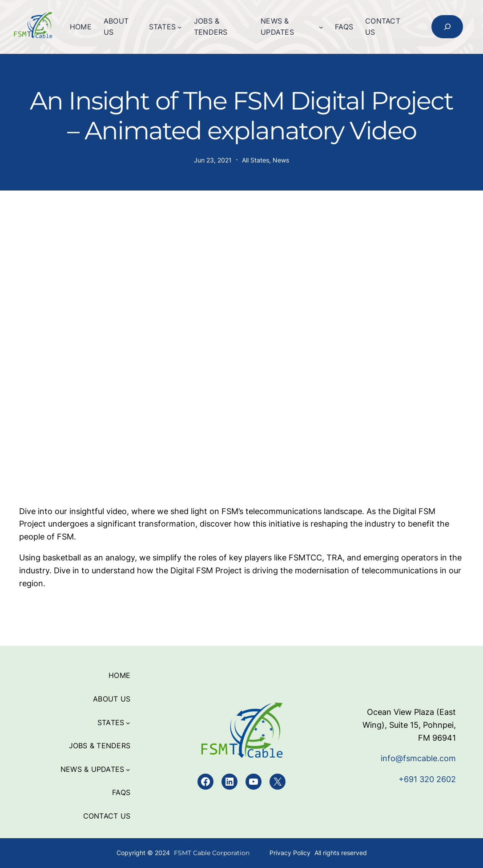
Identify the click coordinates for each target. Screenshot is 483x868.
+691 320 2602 (427, 779)
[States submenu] (180, 27)
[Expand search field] (447, 27)
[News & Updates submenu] (321, 27)
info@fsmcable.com (418, 758)
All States (256, 160)
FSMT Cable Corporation (212, 853)
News (281, 160)
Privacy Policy (290, 853)
